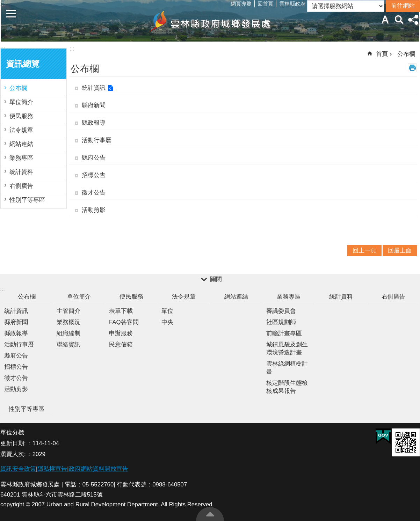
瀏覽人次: (14, 454)
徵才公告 (94, 193)
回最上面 (210, 514)
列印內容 (412, 68)
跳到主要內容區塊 (4, 4)
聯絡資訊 (68, 344)
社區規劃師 (281, 322)
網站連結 (21, 144)
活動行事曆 (97, 140)
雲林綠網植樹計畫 (287, 368)
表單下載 (121, 311)
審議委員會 (281, 311)
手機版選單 (11, 14)
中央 (167, 322)
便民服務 (21, 116)
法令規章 (21, 130)
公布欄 (18, 88)
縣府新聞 (94, 105)
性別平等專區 (27, 200)
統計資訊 (94, 88)
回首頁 (265, 4)
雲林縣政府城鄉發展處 (210, 21)
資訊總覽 (23, 64)
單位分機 (12, 432)
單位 (167, 311)
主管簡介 (68, 311)
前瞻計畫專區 (284, 333)
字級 (385, 20)
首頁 (382, 54)
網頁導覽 (241, 4)
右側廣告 (21, 186)
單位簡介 (21, 102)
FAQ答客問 (124, 322)
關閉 (216, 280)
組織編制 (68, 333)
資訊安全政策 (18, 469)
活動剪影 (94, 210)
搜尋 (399, 20)
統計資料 (21, 172)
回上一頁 (364, 251)
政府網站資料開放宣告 (99, 469)
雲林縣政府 (292, 4)
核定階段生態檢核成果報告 (287, 387)
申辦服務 (121, 333)
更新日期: (14, 443)
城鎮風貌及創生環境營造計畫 (287, 348)
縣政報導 (94, 123)
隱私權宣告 (52, 469)
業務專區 (21, 158)
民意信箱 (121, 344)
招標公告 (94, 175)
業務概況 (68, 322)
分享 (413, 20)
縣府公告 (94, 158)
